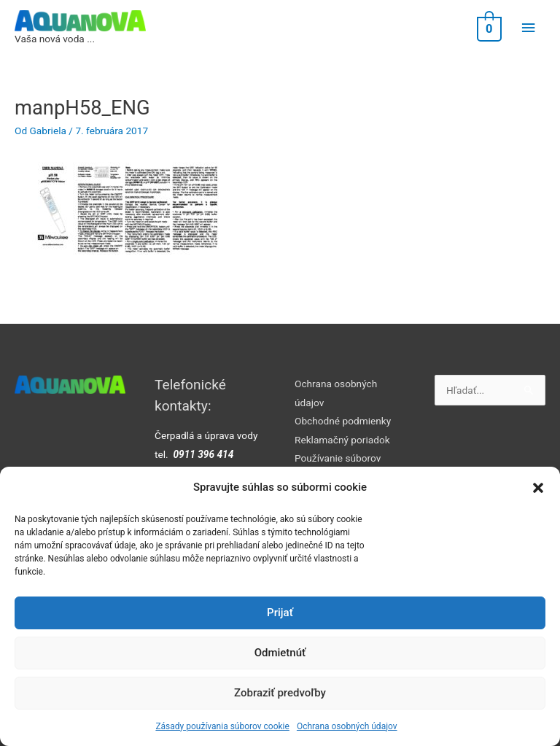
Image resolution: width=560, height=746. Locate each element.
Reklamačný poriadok (342, 440)
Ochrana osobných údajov (347, 726)
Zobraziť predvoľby (280, 693)
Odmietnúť (280, 653)
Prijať (280, 613)
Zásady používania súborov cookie (222, 726)
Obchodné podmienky (343, 421)
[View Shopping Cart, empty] (488, 28)
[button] (538, 488)
